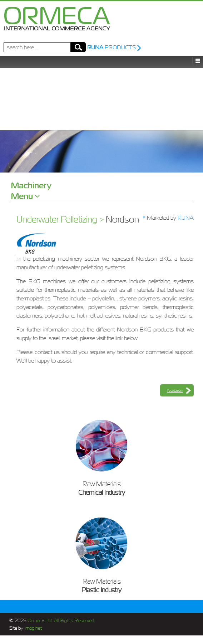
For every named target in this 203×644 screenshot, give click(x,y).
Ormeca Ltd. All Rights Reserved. (61, 621)
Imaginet (33, 628)
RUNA (186, 218)
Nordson (175, 390)
